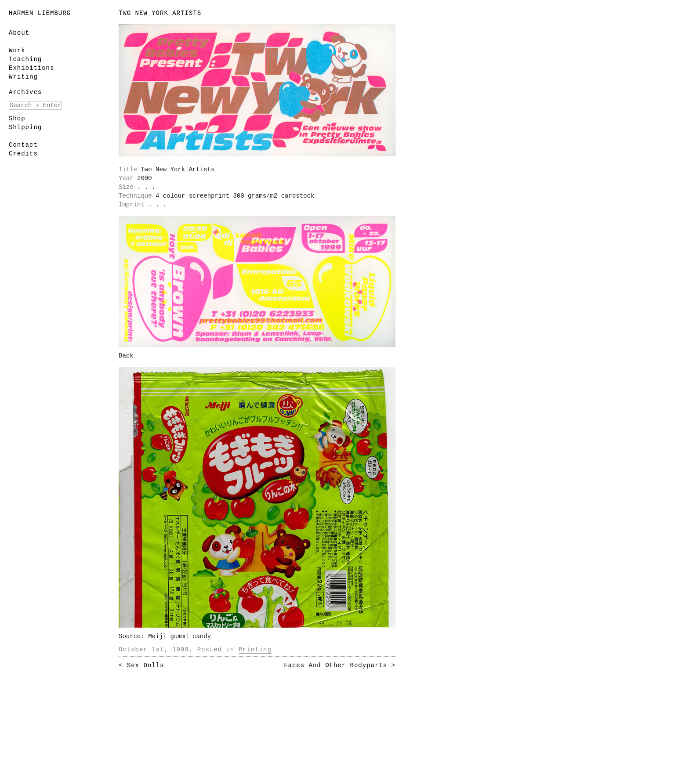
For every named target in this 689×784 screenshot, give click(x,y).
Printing (255, 650)
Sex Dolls (146, 665)
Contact (23, 145)
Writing (23, 77)
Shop (17, 119)
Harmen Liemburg (40, 13)
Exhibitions (31, 68)
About (19, 33)
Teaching (25, 59)
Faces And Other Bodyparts (335, 665)
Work (17, 51)
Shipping (25, 127)
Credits (23, 154)
